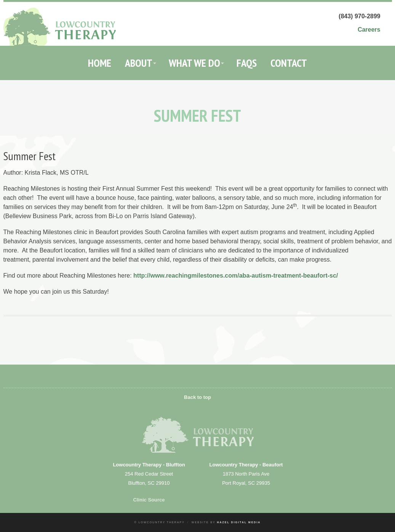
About (139, 63)
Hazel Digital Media (239, 522)
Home (100, 63)
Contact (289, 63)
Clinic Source (149, 500)
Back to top (197, 397)
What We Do (194, 63)
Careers (369, 30)
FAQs (247, 63)
